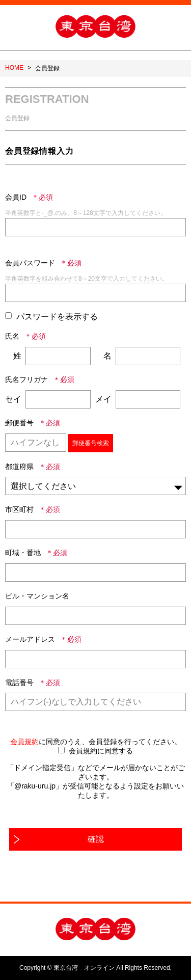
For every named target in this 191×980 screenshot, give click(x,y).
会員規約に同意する (101, 751)
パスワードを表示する (57, 316)
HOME (14, 68)
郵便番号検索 (91, 443)
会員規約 (24, 742)
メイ (103, 399)
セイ (13, 399)
